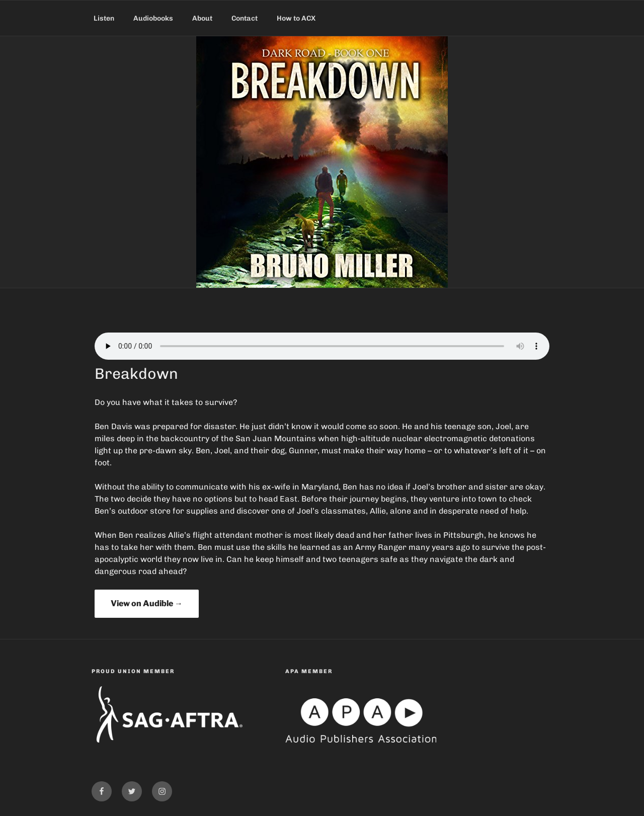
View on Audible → (147, 603)
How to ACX (296, 18)
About (202, 18)
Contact (245, 18)
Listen (104, 18)
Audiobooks (153, 18)
